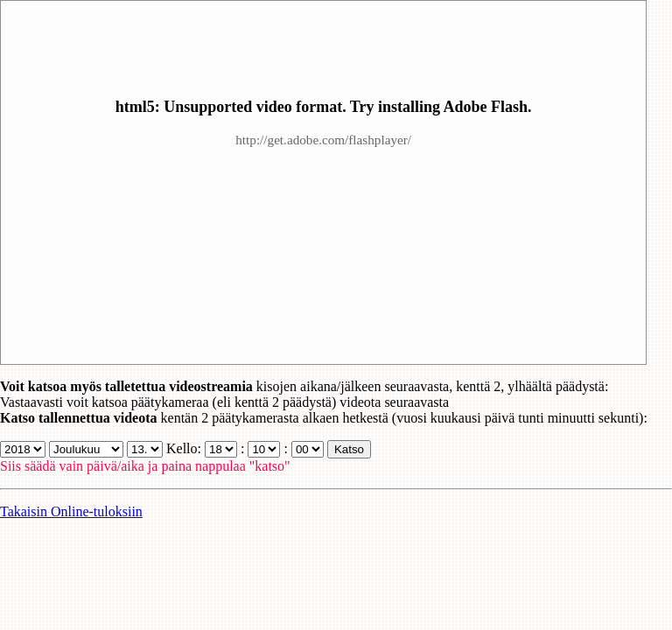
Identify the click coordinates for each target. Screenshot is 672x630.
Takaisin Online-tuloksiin (71, 511)
